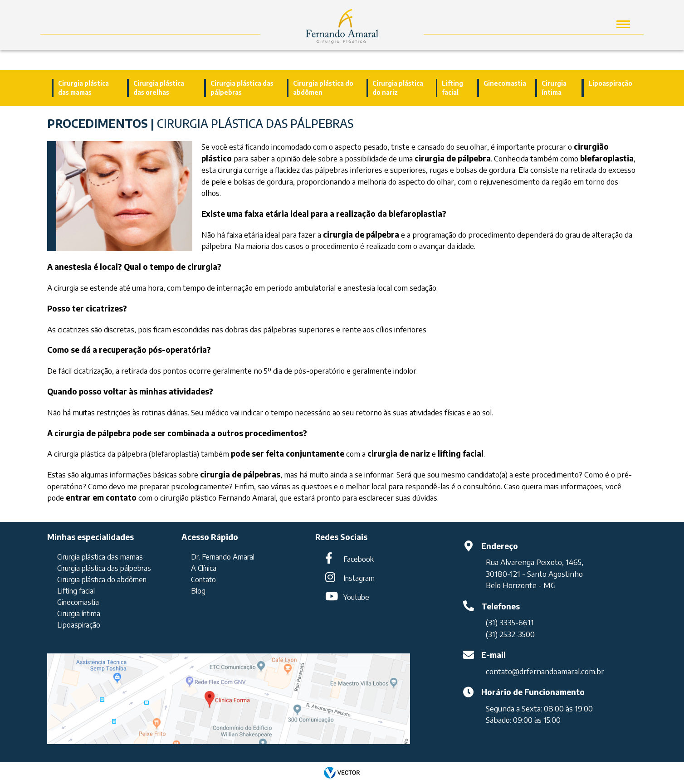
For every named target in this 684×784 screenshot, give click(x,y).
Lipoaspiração (610, 83)
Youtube (356, 597)
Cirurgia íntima (554, 88)
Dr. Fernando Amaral (223, 557)
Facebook (359, 559)
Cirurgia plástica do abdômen (323, 88)
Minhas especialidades (90, 537)
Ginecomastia (505, 83)
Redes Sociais (341, 537)
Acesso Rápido (210, 537)
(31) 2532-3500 (510, 634)
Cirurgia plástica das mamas (83, 88)
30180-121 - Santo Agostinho (534, 574)
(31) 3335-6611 (510, 622)
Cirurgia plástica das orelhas (159, 88)
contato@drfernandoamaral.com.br (545, 671)
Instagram (359, 578)
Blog (198, 591)
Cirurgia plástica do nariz (398, 88)
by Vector (342, 773)
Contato (203, 579)
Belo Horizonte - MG (521, 585)
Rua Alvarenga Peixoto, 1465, (535, 562)
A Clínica (204, 568)
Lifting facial (452, 88)
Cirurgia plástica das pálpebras (242, 88)
